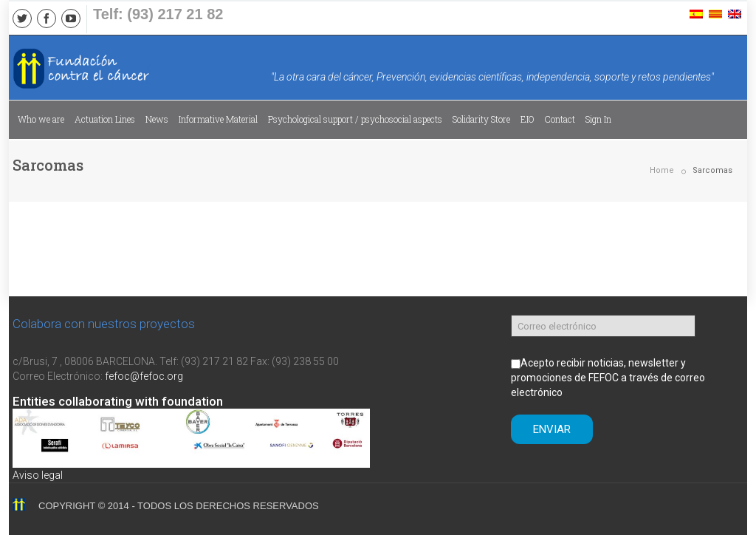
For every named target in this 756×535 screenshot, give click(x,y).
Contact (560, 119)
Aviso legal (38, 475)
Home (662, 170)
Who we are (41, 119)
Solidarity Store (481, 119)
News (157, 119)
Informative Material (218, 119)
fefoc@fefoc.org (144, 376)
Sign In (598, 119)
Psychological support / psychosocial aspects (355, 119)
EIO (528, 119)
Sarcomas (712, 170)
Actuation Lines (105, 119)
